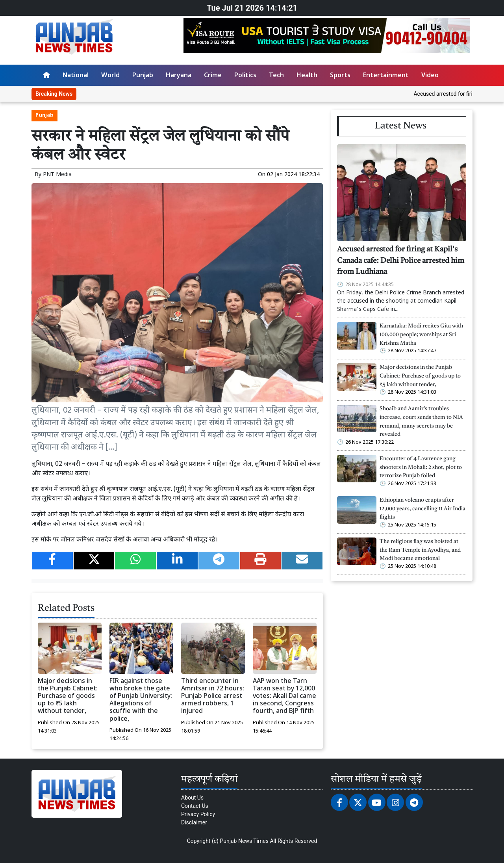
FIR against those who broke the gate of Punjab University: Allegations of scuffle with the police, (141, 700)
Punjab (143, 76)
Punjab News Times (244, 841)
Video (430, 76)
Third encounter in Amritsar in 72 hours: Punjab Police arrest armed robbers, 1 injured (213, 697)
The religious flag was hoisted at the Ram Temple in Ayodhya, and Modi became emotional (420, 550)
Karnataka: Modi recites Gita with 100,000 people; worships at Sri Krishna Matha (421, 335)
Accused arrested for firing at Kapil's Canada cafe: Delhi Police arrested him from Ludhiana (401, 261)
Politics (245, 76)
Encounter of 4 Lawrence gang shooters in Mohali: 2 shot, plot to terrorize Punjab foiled (421, 467)
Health (307, 76)
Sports (340, 76)
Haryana (179, 76)
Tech (276, 76)
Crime (213, 76)
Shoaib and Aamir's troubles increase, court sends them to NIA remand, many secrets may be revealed (421, 422)
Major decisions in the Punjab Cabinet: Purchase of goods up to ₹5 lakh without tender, (68, 697)
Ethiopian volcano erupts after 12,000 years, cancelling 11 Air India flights (422, 509)
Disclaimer (194, 822)
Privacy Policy (198, 814)
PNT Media (57, 175)
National (76, 76)
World (110, 76)
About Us (192, 798)
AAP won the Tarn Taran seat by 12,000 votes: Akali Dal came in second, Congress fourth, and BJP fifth (284, 697)
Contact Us (195, 806)
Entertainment (386, 76)
